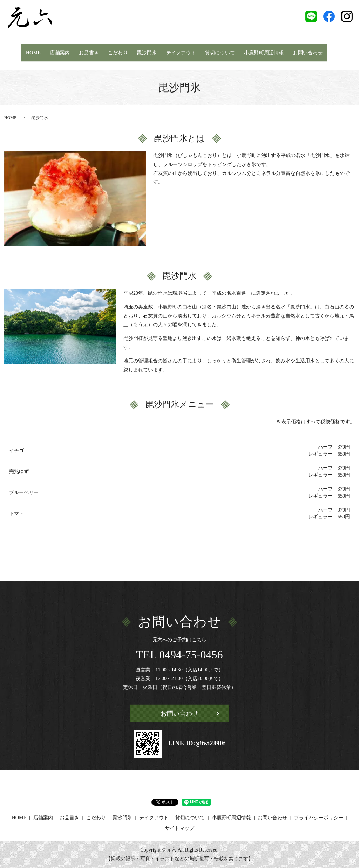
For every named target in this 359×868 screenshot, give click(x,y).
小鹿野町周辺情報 (264, 52)
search (335, 52)
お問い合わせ (310, 52)
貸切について (219, 52)
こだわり (115, 52)
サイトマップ (179, 828)
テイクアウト (179, 52)
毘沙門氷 (144, 52)
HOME (31, 52)
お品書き (86, 52)
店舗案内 (57, 52)
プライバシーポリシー (319, 818)
